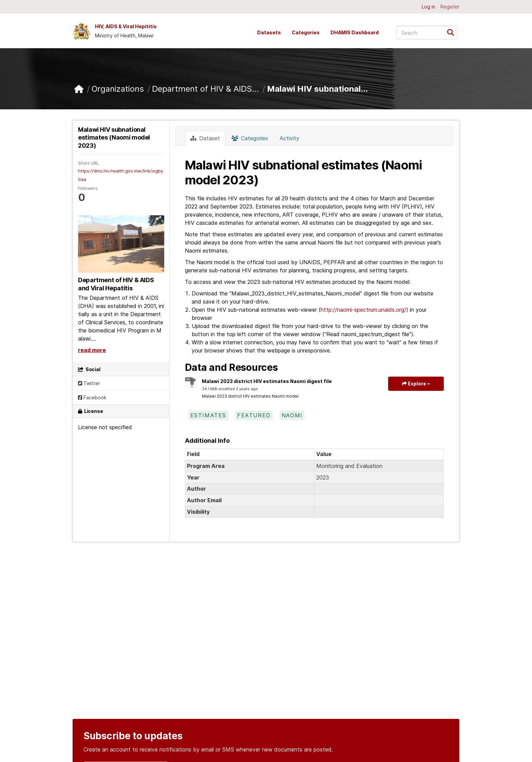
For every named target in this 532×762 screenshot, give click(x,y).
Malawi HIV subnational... (317, 89)
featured (254, 415)
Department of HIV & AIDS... (205, 89)
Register (450, 7)
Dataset (205, 138)
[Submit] (453, 32)
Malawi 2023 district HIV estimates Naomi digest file (267, 381)
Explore (416, 384)
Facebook (92, 397)
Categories (306, 32)
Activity (289, 138)
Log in (429, 7)
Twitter (89, 383)
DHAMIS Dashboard (355, 32)
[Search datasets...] (427, 33)
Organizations (118, 89)
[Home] (79, 89)
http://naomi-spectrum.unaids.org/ (363, 310)
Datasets (269, 32)
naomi (292, 415)
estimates (208, 415)
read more (92, 350)
